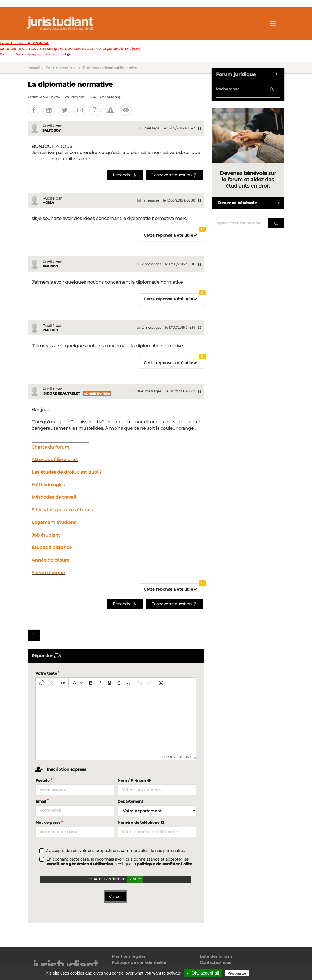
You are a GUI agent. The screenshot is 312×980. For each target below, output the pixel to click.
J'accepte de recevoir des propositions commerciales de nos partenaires (116, 851)
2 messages (149, 264)
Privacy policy (262, 973)
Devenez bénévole (251, 203)
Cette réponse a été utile (174, 234)
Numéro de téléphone (142, 822)
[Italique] (100, 683)
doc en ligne (63, 54)
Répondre (125, 175)
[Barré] (119, 683)
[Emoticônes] (161, 683)
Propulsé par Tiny (176, 757)
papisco (50, 266)
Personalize (237, 973)
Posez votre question (174, 175)
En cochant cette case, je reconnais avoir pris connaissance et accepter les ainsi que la (119, 862)
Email (41, 801)
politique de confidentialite (165, 864)
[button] (77, 683)
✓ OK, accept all (203, 973)
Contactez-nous (215, 962)
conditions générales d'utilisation (80, 864)
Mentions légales (129, 957)
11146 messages (147, 391)
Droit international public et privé (110, 68)
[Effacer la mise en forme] (128, 683)
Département (130, 801)
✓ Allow (135, 879)
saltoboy (114, 97)
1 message (148, 128)
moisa (48, 203)
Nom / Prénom (135, 780)
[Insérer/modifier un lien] (42, 683)
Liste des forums (216, 957)
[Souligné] (109, 683)
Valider (115, 897)
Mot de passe (48, 822)
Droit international (61, 68)
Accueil (34, 68)
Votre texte (46, 673)
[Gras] (91, 683)
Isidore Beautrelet (61, 393)
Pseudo (43, 780)
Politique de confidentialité (139, 962)
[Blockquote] (63, 683)
